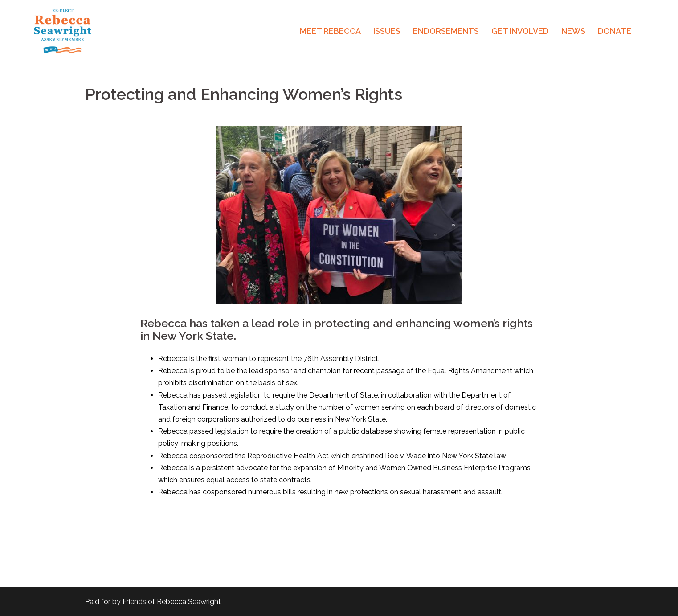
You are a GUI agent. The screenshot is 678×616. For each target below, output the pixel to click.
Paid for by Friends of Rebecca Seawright (153, 602)
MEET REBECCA (330, 31)
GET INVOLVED (520, 31)
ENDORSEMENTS (446, 31)
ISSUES (387, 31)
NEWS (573, 31)
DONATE (615, 31)
